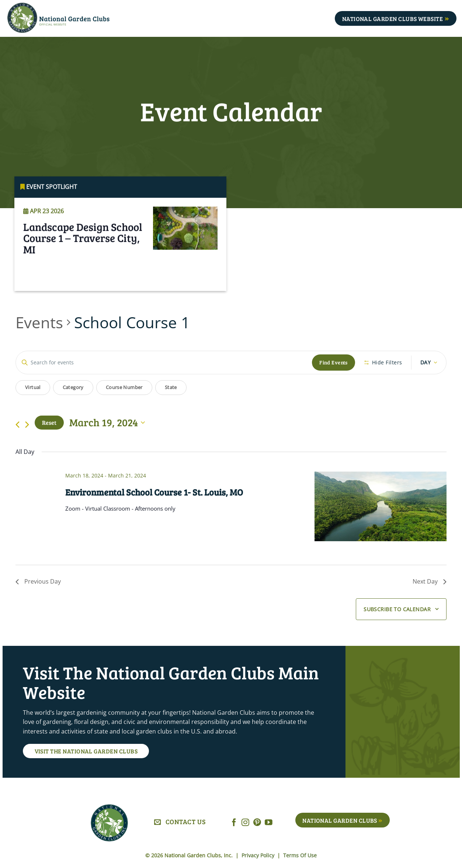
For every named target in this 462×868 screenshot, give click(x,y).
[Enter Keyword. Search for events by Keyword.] (164, 363)
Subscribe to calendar (397, 609)
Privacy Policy (259, 855)
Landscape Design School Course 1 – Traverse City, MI (83, 249)
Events (39, 322)
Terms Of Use (300, 855)
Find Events (334, 362)
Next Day (430, 581)
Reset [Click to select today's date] (49, 422)
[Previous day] (18, 425)
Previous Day (38, 581)
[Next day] (27, 425)
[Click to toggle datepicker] (107, 423)
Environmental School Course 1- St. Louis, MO (154, 492)
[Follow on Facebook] (234, 823)
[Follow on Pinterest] (257, 823)
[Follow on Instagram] (245, 823)
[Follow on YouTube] (269, 823)
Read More (45, 282)
